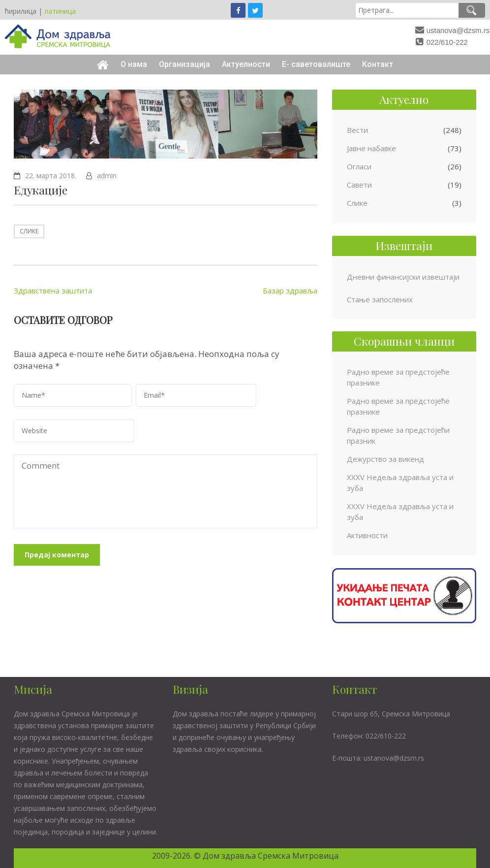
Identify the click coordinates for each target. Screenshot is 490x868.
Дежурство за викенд (385, 459)
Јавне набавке (371, 148)
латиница (60, 11)
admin (107, 176)
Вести (357, 130)
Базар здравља (290, 290)
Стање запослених (380, 299)
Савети (359, 185)
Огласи (359, 166)
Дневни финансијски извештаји (403, 277)
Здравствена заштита (53, 290)
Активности (367, 535)
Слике (29, 231)
